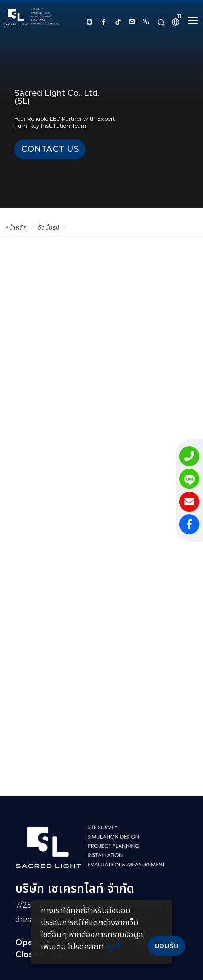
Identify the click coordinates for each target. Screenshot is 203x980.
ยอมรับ (167, 946)
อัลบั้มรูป (49, 228)
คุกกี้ (113, 947)
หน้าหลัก (16, 228)
